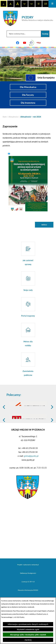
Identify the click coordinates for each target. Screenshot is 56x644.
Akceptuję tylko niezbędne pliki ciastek (28, 635)
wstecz (44, 225)
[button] (28, 183)
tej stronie (27, 604)
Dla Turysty (28, 95)
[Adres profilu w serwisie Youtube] (25, 43)
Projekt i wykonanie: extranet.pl (28, 581)
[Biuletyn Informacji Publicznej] (38, 43)
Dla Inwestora (28, 103)
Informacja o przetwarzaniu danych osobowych (28, 624)
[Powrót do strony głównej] (5, 117)
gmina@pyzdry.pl (31, 472)
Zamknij (28, 640)
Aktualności (13, 117)
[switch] (25, 4)
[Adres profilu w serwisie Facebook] (18, 43)
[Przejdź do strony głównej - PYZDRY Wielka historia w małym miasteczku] (28, 18)
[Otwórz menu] (52, 4)
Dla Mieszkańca (28, 87)
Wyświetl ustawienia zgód (28, 629)
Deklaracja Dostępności (28, 589)
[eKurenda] (32, 43)
